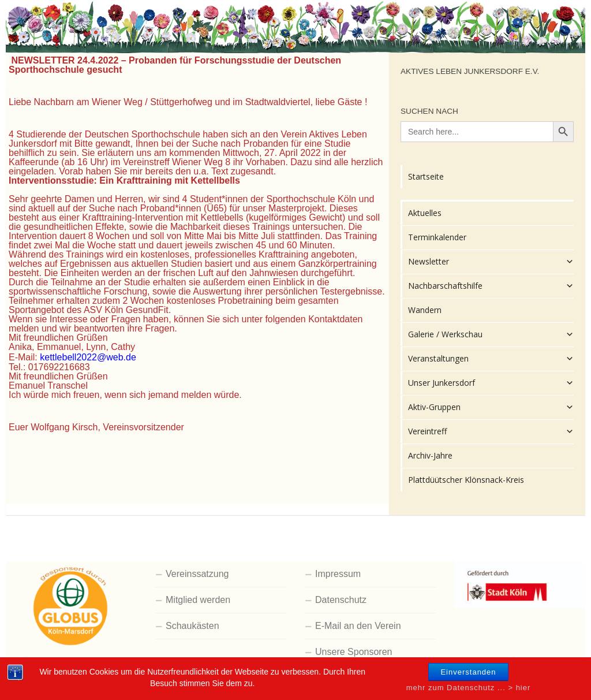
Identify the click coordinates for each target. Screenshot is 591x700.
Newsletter (491, 262)
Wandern (425, 310)
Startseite (426, 176)
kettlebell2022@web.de (88, 357)
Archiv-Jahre (430, 455)
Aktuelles (425, 213)
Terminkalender (437, 237)
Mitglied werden (198, 600)
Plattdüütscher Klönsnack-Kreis (466, 480)
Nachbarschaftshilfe (491, 286)
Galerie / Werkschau (491, 334)
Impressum (338, 574)
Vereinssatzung (197, 574)
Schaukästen (192, 626)
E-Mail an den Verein (358, 626)
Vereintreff (491, 431)
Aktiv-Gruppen (491, 407)
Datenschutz (341, 600)
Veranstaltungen (491, 359)
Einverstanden (468, 685)
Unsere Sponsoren (354, 652)
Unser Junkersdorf (491, 383)
